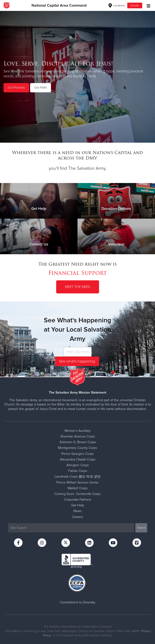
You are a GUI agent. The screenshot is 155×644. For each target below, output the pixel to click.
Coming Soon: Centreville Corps (77, 494)
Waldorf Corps (77, 488)
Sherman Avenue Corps (78, 436)
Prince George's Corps (77, 454)
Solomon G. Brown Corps (78, 442)
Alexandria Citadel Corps (78, 459)
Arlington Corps (77, 465)
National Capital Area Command (59, 5)
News (77, 511)
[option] (77, 77)
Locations (117, 5)
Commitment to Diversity (78, 602)
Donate (135, 5)
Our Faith (41, 88)
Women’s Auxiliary (77, 431)
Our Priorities (16, 88)
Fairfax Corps (78, 471)
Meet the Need (78, 287)
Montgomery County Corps (77, 448)
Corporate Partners (78, 500)
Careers (77, 517)
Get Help (78, 505)
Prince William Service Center (77, 482)
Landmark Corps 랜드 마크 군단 (77, 477)
